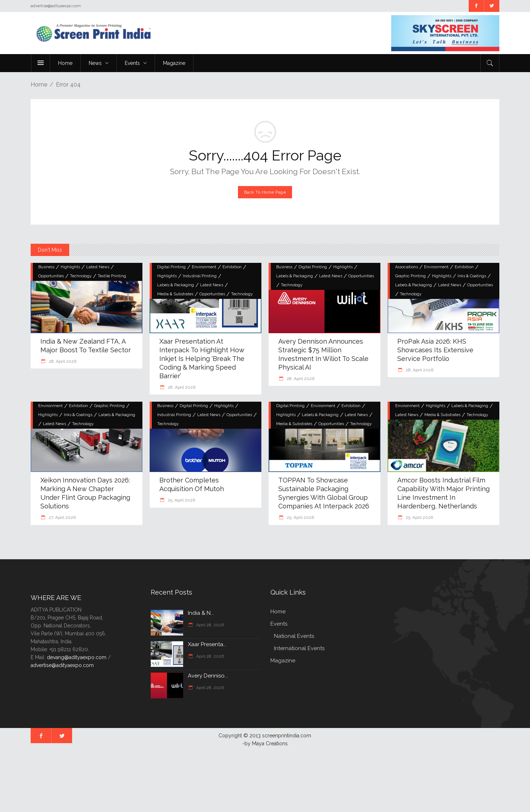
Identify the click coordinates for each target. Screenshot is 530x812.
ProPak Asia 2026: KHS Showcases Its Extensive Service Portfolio (435, 350)
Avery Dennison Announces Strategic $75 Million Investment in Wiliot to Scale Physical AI (323, 354)
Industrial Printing (200, 276)
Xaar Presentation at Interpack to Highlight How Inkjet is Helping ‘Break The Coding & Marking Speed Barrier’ (202, 359)
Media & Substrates (175, 294)
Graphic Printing (410, 276)
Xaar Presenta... (207, 644)
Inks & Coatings (472, 276)
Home (39, 85)
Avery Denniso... (208, 676)
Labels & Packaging (176, 285)
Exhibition (232, 267)
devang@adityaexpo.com (77, 657)
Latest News (98, 267)
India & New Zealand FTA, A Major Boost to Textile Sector (86, 346)
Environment (204, 267)
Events (279, 624)
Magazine (283, 661)
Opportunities (51, 276)
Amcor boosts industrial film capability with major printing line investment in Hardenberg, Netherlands (443, 493)
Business (46, 267)
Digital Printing (171, 267)
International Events (299, 648)
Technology (81, 276)
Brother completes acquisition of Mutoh (192, 484)
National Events (294, 636)
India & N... (201, 613)
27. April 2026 (62, 517)
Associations (407, 267)
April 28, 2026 (209, 625)
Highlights (70, 267)
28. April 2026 (62, 361)
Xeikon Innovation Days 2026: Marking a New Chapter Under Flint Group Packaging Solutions (85, 493)
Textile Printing (112, 276)
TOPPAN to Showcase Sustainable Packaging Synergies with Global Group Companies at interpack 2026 (324, 493)
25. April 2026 (181, 500)
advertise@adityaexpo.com (62, 665)
